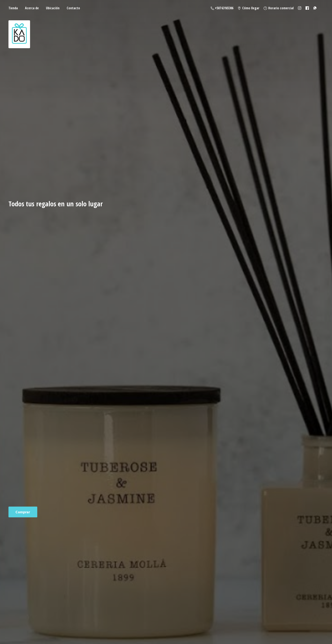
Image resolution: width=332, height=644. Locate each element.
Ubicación (53, 8)
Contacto (73, 8)
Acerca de (32, 8)
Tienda (13, 8)
